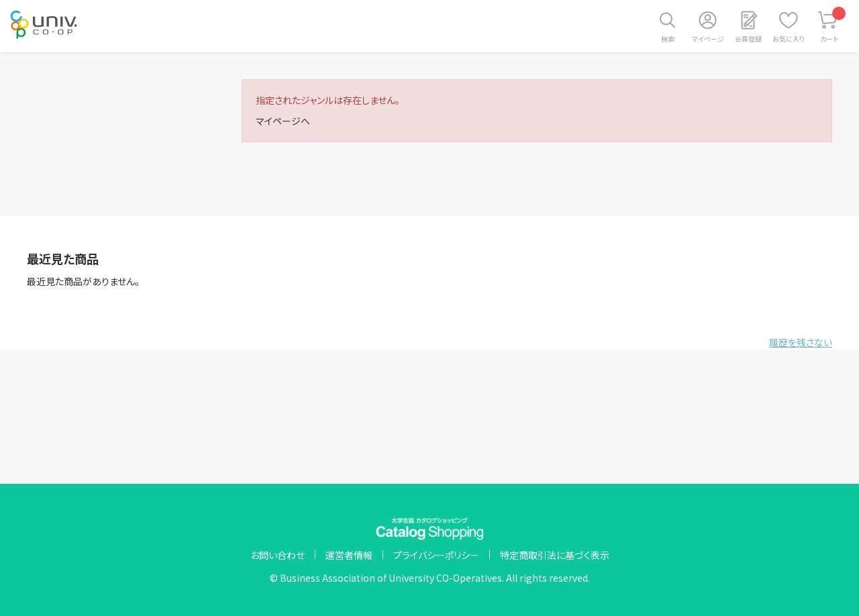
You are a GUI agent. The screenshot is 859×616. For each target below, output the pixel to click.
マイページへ (283, 121)
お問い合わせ (277, 555)
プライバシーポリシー (436, 555)
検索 (668, 39)
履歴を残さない (801, 342)
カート (833, 25)
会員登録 (748, 39)
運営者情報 (349, 555)
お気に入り (789, 39)
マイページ (708, 39)
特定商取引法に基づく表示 (555, 555)
